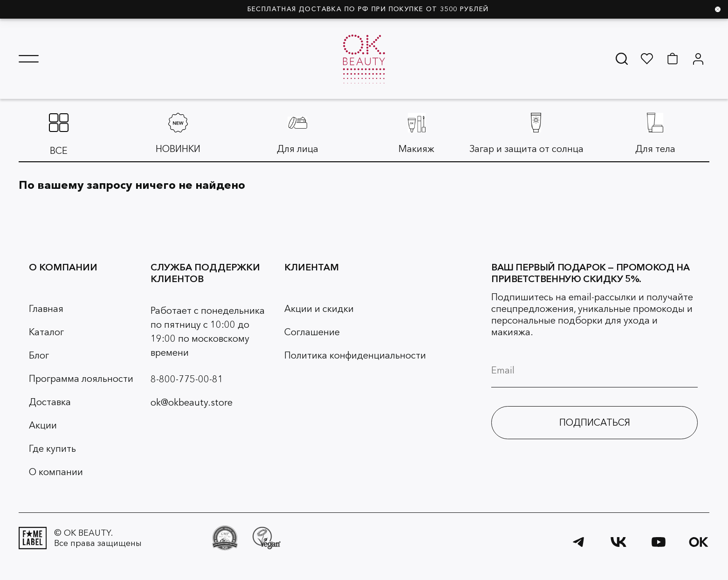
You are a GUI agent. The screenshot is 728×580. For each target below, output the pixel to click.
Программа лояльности (81, 379)
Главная (46, 309)
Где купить (52, 449)
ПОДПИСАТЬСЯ (595, 422)
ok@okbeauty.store (192, 402)
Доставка (50, 402)
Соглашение (312, 332)
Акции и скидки (319, 309)
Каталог (46, 332)
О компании (56, 472)
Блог (39, 355)
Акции (43, 425)
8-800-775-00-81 (187, 379)
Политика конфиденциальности (355, 355)
